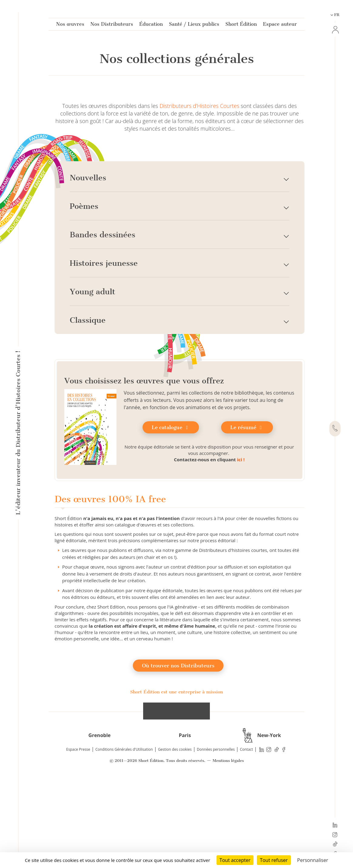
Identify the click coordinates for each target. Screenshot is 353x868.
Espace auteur (280, 25)
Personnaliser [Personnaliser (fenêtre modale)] (313, 860)
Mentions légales (228, 847)
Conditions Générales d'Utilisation (124, 835)
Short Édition (241, 25)
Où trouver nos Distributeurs (178, 751)
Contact (246, 835)
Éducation (151, 25)
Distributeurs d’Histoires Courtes (199, 192)
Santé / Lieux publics (194, 25)
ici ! (241, 546)
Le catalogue (171, 513)
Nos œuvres (70, 25)
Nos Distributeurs (112, 25)
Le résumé (247, 513)
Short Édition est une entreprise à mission (176, 778)
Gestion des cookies (175, 835)
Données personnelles (216, 835)
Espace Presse (78, 835)
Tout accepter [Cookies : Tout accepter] (235, 860)
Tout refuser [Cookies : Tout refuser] (274, 860)
